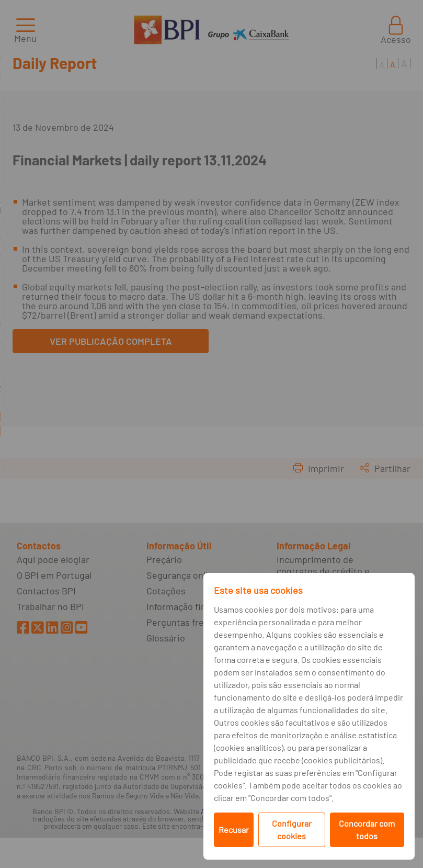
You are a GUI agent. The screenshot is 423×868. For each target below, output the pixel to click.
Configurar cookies (292, 830)
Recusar (234, 830)
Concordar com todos (367, 830)
